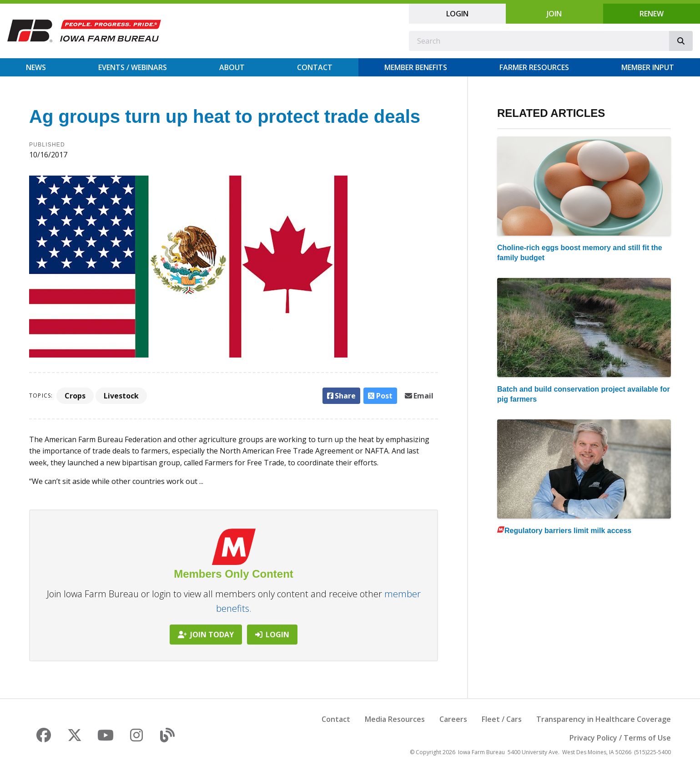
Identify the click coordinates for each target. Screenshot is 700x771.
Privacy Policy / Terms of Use (620, 738)
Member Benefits (416, 67)
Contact (315, 67)
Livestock (121, 396)
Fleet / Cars (502, 719)
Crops (75, 396)
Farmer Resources (534, 67)
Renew (652, 14)
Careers (453, 719)
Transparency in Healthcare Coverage (604, 719)
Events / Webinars (133, 67)
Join (554, 14)
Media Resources (395, 719)
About (232, 67)
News (36, 67)
